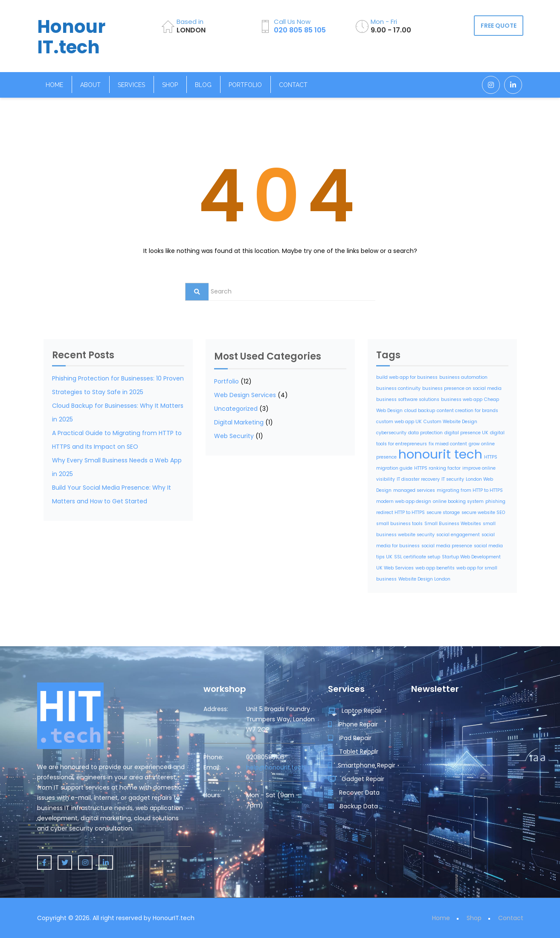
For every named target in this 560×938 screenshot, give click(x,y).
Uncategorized (236, 409)
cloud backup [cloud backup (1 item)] (420, 411)
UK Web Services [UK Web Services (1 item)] (395, 568)
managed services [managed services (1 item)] (414, 490)
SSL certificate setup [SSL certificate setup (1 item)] (417, 557)
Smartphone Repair (362, 765)
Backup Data (353, 806)
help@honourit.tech (276, 767)
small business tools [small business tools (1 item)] (399, 524)
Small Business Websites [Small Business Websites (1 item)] (453, 524)
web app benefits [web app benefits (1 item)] (435, 568)
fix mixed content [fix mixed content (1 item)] (448, 444)
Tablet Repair (353, 752)
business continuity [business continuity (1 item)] (398, 388)
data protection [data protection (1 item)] (425, 433)
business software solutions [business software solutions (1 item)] (408, 399)
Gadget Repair (356, 779)
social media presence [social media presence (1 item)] (447, 546)
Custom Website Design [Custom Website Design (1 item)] (450, 422)
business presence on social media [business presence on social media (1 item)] (462, 388)
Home (54, 85)
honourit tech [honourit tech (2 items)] (440, 454)
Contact (293, 85)
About (90, 85)
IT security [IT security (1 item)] (453, 479)
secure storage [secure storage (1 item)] (443, 513)
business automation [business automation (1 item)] (463, 377)
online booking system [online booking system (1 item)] (458, 501)
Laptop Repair (355, 711)
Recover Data (354, 793)
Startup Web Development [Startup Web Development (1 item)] (471, 557)
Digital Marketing (239, 422)
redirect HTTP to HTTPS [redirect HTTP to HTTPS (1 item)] (400, 513)
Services (131, 85)
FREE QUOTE (499, 26)
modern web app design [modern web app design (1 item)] (404, 501)
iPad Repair (350, 738)
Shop (170, 85)
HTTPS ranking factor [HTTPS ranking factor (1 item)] (437, 468)
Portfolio (245, 85)
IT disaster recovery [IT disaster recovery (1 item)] (418, 479)
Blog (203, 85)
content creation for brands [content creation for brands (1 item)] (467, 411)
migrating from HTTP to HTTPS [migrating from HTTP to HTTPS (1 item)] (470, 490)
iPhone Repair (353, 724)
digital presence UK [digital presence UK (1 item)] (466, 433)
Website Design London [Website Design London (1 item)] (424, 579)
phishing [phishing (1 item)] (495, 501)
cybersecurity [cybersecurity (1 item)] (391, 433)
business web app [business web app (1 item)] (462, 399)
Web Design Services (245, 395)
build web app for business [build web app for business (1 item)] (407, 377)
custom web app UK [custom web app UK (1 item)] (399, 422)
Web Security (234, 436)
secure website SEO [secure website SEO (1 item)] (483, 513)
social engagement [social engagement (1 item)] (458, 535)
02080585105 (265, 757)
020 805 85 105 (300, 30)
